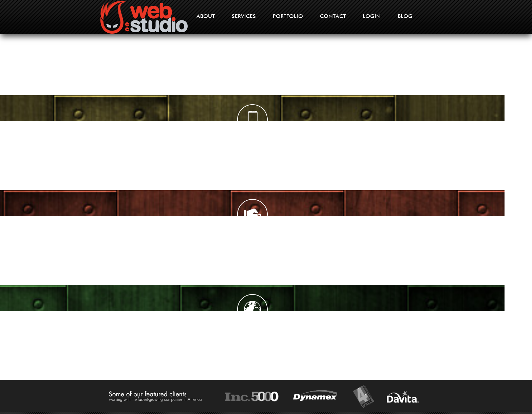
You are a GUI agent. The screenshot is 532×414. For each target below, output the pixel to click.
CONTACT (333, 17)
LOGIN (372, 17)
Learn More (67, 234)
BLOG (405, 17)
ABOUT (206, 17)
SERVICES (244, 17)
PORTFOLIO (288, 17)
